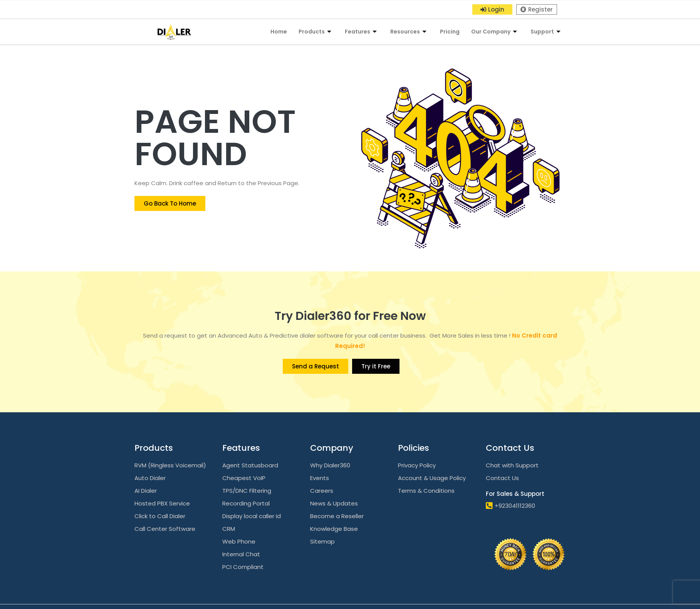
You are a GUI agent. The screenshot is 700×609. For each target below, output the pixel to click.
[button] (492, 9)
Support (546, 32)
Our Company (495, 32)
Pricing (450, 32)
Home (279, 32)
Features (362, 32)
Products (316, 32)
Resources (409, 32)
